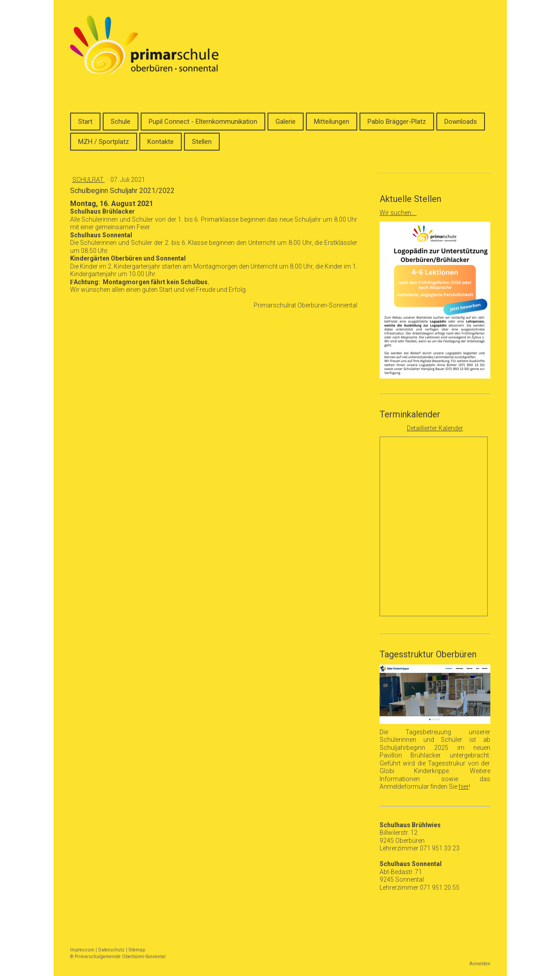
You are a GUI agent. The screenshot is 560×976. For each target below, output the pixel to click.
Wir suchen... (398, 213)
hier (464, 787)
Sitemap (137, 950)
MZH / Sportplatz (104, 142)
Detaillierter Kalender (435, 428)
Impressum (82, 950)
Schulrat (89, 180)
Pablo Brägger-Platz (397, 122)
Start (85, 122)
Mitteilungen (332, 122)
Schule (121, 122)
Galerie (286, 122)
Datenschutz (111, 950)
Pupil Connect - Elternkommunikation (203, 122)
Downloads (461, 122)
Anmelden (480, 964)
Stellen (202, 142)
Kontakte (161, 142)
